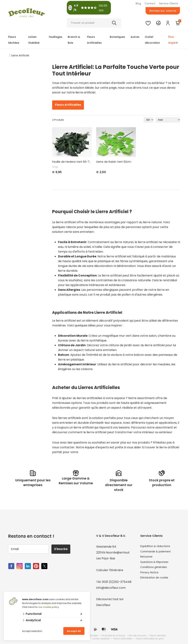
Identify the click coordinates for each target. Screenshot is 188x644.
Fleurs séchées (158, 635)
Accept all (74, 631)
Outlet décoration (152, 40)
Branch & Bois (74, 40)
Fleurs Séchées (14, 40)
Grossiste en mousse (113, 635)
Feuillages (56, 37)
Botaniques (117, 37)
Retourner (148, 558)
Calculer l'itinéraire (110, 570)
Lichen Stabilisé (34, 40)
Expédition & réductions (157, 547)
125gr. (55, 167)
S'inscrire (62, 549)
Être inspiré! (173, 40)
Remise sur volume (163, 11)
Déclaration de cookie (156, 582)
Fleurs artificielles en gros (150, 639)
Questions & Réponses (156, 564)
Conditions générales (156, 570)
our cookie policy (49, 607)
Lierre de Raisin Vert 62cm (114, 162)
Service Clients (169, 3)
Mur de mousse (137, 635)
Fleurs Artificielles (94, 40)
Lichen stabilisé (101, 639)
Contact (150, 3)
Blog (138, 3)
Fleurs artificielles (123, 639)
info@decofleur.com (111, 588)
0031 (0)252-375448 (117, 582)
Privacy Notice (151, 576)
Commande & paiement (158, 552)
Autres (135, 37)
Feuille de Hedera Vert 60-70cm (72, 162)
